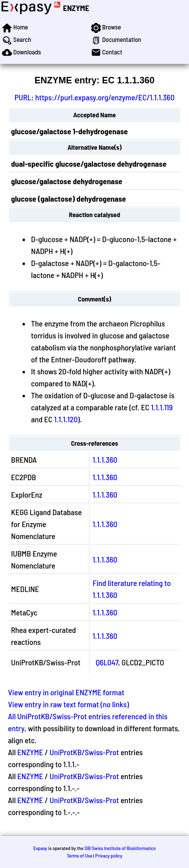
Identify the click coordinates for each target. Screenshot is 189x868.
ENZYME (76, 8)
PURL (23, 97)
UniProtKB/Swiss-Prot (84, 752)
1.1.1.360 (105, 459)
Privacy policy (108, 856)
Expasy (40, 848)
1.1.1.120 (66, 419)
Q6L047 (107, 662)
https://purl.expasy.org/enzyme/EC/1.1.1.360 (105, 97)
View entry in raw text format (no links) (68, 704)
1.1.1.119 (162, 407)
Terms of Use (79, 856)
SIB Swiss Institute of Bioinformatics (120, 848)
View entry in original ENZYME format (66, 692)
